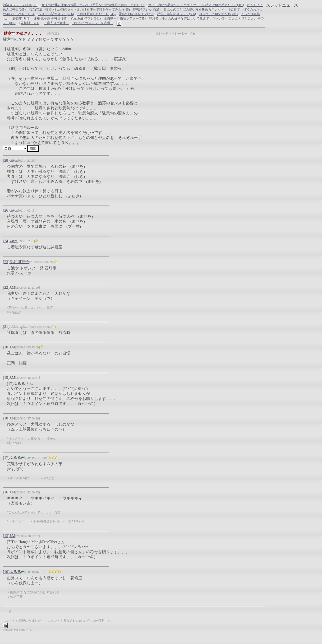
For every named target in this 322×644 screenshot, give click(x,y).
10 (6, 572)
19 (6, 377)
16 (6, 492)
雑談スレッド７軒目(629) (21, 5)
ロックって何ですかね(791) (218, 14)
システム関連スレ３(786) (56, 14)
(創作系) (53, 34)
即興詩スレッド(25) (147, 10)
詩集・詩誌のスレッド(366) (177, 14)
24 (6, 241)
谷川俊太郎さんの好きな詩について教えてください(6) (187, 18)
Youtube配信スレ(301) (86, 18)
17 (6, 458)
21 (6, 326)
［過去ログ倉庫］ (56, 23)
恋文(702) (35, 10)
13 (6, 536)
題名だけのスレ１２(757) (136, 14)
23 (6, 262)
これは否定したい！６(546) (96, 14)
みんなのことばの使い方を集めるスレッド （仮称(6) (202, 10)
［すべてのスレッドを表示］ (93, 23)
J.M (193, 34)
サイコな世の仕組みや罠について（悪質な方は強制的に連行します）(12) (93, 5)
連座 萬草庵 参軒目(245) (50, 18)
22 (6, 287)
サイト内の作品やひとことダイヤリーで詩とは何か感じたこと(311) (196, 5)
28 (6, 160)
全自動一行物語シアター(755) (125, 18)
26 (6, 210)
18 (6, 418)
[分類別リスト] (30, 23)
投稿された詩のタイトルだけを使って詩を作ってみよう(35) (88, 10)
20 (6, 347)
